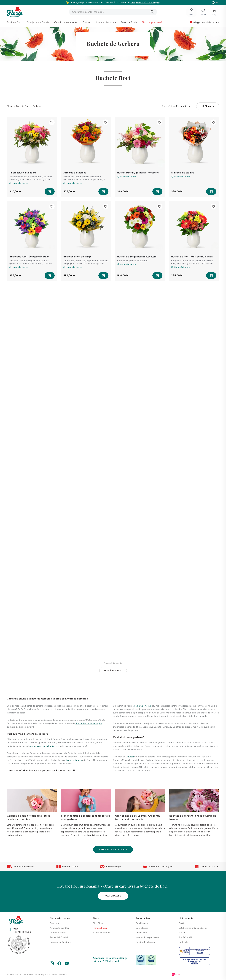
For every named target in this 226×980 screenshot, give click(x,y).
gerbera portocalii (143, 706)
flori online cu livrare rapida (89, 723)
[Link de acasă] (10, 106)
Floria (131, 757)
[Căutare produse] (152, 12)
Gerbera (37, 106)
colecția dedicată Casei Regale (145, 2)
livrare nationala (74, 760)
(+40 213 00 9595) (22, 932)
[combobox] (113, 12)
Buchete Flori (23, 106)
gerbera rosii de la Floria (42, 746)
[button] (208, 106)
